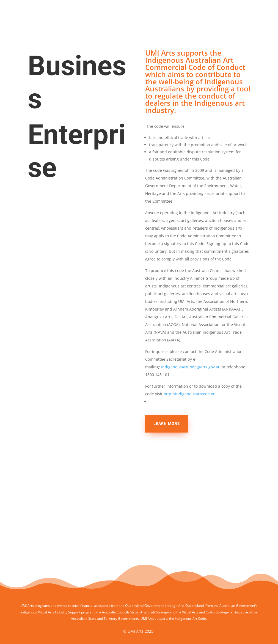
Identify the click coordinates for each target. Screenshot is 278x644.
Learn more (167, 423)
